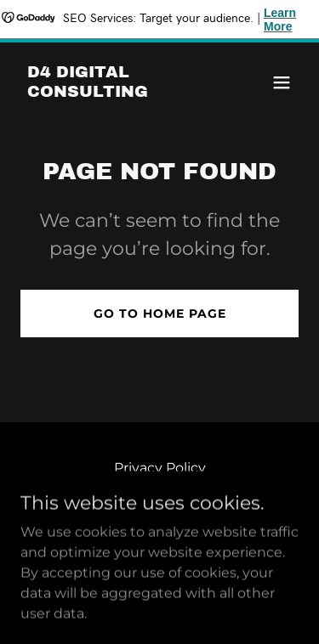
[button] (282, 82)
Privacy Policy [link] (160, 468)
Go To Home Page (160, 314)
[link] (118, 92)
